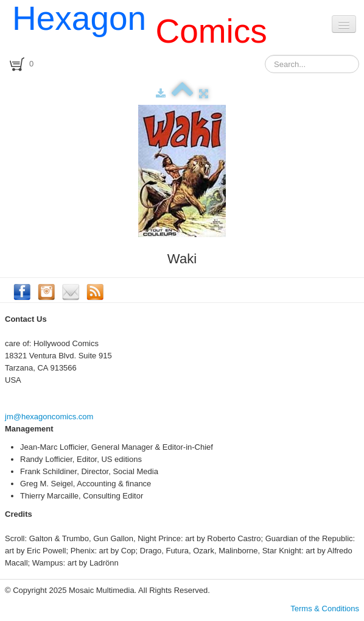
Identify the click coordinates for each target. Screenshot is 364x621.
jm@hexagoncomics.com (49, 417)
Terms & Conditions (325, 609)
